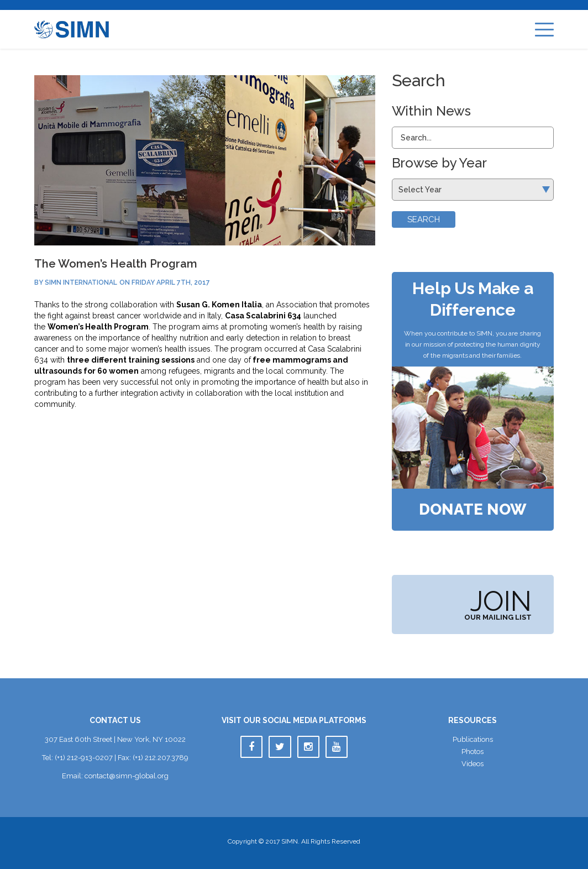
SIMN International (81, 282)
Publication (473, 739)
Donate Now (473, 510)
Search (424, 219)
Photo (473, 752)
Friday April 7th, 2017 (171, 282)
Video (473, 764)
